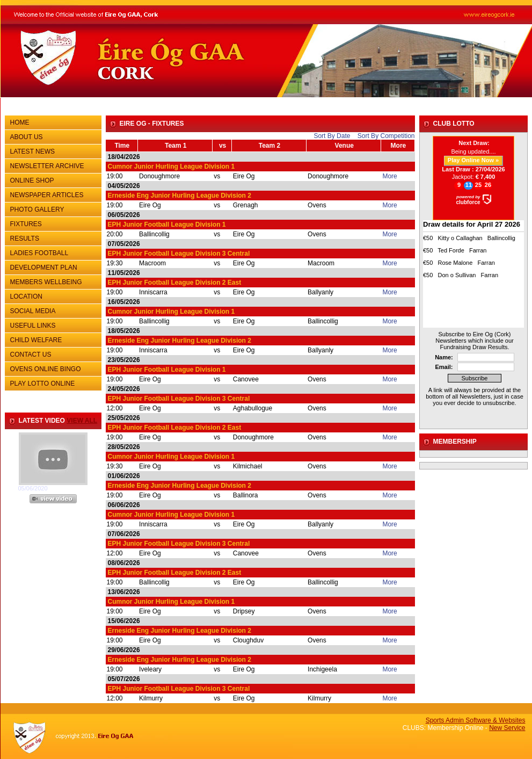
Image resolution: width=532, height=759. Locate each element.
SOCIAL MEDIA (52, 310)
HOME (20, 122)
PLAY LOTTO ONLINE (43, 384)
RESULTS (52, 237)
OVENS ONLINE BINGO (46, 369)
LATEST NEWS (33, 151)
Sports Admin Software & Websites (476, 720)
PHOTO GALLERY (37, 209)
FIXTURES (52, 223)
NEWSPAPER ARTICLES (52, 194)
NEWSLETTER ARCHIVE (52, 165)
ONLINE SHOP (32, 180)
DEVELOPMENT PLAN (44, 268)
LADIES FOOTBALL (39, 253)
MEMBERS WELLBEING (46, 282)
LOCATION (26, 297)
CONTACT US (52, 353)
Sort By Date (332, 136)
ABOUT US (52, 136)
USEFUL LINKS (52, 324)
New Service (507, 728)
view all (82, 421)
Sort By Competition (386, 136)
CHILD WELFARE (36, 340)
